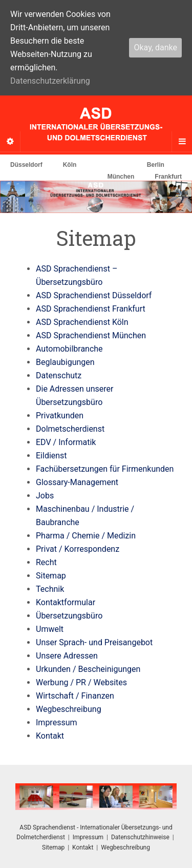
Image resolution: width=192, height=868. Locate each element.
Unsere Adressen (67, 656)
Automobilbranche (69, 349)
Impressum (57, 722)
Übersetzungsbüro (69, 616)
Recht (46, 562)
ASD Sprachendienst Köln (82, 322)
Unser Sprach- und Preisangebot (94, 642)
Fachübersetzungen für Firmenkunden (105, 469)
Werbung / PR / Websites (81, 682)
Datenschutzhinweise (140, 837)
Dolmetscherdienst (70, 429)
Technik (50, 589)
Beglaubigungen (65, 362)
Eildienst (51, 456)
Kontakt (50, 736)
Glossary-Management (77, 482)
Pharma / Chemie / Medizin (86, 536)
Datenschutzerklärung (50, 81)
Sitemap (51, 576)
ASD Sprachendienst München (91, 335)
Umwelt (50, 629)
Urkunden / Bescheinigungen (88, 669)
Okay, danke (155, 47)
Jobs (45, 496)
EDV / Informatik (66, 442)
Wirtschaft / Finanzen (75, 696)
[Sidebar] (10, 142)
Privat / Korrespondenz (78, 549)
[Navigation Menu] (182, 142)
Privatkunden (60, 416)
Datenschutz (59, 375)
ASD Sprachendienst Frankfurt (91, 309)
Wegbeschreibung (69, 709)
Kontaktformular (66, 602)
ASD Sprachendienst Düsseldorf (94, 295)
